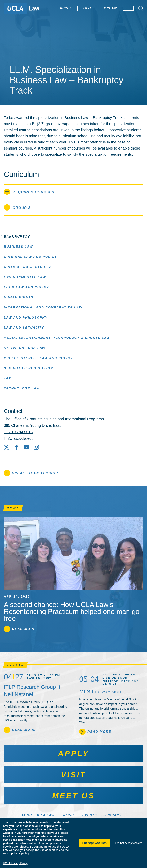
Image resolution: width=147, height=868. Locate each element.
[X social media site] (7, 447)
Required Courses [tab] (29, 192)
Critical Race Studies (28, 267)
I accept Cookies (95, 843)
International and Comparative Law (43, 307)
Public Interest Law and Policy (38, 358)
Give (77, 8)
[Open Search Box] (141, 8)
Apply (55, 8)
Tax (7, 378)
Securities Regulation (29, 368)
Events (90, 815)
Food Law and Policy (26, 287)
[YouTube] (26, 447)
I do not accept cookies (129, 843)
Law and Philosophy (26, 317)
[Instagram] (36, 447)
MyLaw (100, 8)
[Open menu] (126, 8)
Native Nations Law (25, 348)
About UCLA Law (38, 815)
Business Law (18, 247)
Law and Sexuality (24, 328)
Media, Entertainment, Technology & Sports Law (57, 338)
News (69, 815)
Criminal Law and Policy (30, 257)
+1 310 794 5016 (18, 432)
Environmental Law (25, 277)
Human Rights (19, 297)
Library (114, 815)
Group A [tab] (17, 207)
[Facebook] (16, 447)
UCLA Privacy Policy (15, 863)
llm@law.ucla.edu (19, 438)
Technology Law (22, 388)
